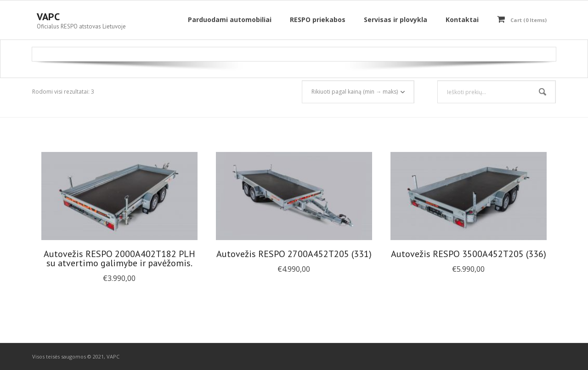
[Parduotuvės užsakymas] (358, 92)
